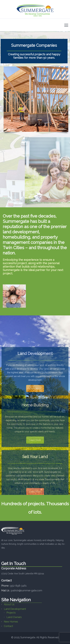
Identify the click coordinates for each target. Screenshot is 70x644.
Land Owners (14, 617)
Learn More (35, 415)
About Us (9, 604)
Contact (8, 626)
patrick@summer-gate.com (27, 591)
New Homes (11, 622)
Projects (11, 613)
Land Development (15, 609)
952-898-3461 (18, 586)
